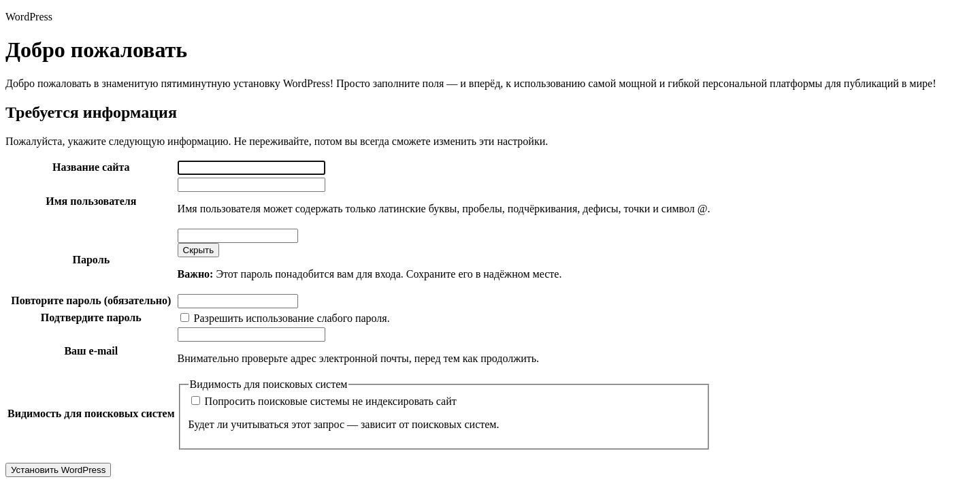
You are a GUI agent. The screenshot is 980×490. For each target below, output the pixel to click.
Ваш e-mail (91, 351)
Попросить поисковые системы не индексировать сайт (324, 401)
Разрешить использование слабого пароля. (285, 318)
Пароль (92, 260)
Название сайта (91, 167)
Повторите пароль (91, 300)
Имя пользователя (91, 201)
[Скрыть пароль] (199, 250)
